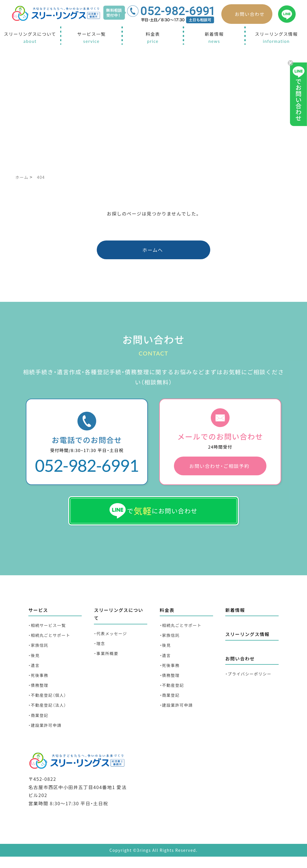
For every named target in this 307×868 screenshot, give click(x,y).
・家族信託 (39, 653)
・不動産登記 (173, 695)
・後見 (34, 663)
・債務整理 (39, 695)
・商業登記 (39, 726)
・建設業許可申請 (46, 737)
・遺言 (34, 674)
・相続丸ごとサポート (51, 642)
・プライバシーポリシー (250, 682)
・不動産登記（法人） (49, 716)
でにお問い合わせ (154, 515)
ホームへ (153, 251)
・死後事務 (39, 684)
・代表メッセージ (112, 640)
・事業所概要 (107, 661)
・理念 (100, 651)
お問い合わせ (250, 14)
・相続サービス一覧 (49, 632)
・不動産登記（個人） (49, 705)
